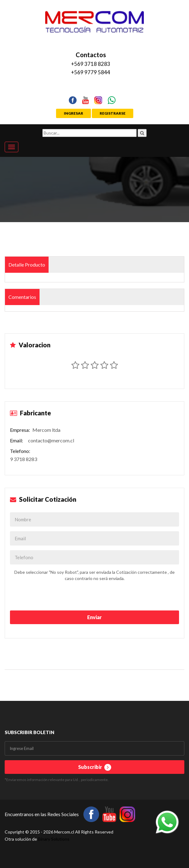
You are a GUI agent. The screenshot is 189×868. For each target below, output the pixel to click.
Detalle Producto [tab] (27, 265)
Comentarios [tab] (22, 297)
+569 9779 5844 (91, 72)
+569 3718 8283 (91, 64)
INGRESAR (73, 113)
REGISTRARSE (113, 113)
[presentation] (45, 595)
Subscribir (95, 767)
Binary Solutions (54, 839)
